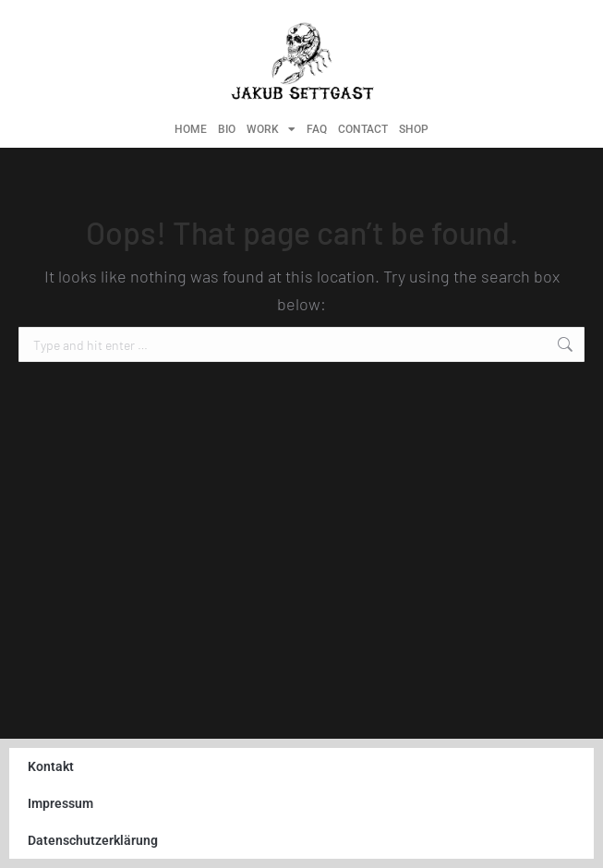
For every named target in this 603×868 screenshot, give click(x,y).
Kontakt (51, 766)
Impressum (60, 803)
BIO (227, 129)
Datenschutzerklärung (93, 840)
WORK (271, 129)
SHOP (414, 129)
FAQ (317, 129)
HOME (191, 129)
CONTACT (363, 129)
